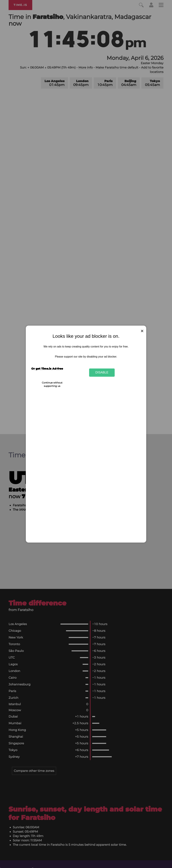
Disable (102, 373)
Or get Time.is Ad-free (47, 369)
